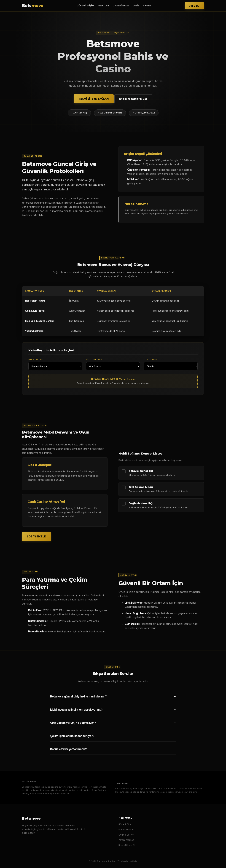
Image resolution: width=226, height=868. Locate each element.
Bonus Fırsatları (126, 830)
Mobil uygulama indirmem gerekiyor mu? (113, 710)
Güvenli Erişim (85, 6)
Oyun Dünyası (121, 6)
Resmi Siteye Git (127, 845)
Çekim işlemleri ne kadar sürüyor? (113, 736)
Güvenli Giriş (125, 824)
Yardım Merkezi (126, 840)
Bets (33, 6)
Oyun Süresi (151, 359)
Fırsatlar (103, 6)
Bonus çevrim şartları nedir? (113, 749)
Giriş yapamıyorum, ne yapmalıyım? (113, 723)
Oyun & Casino (126, 835)
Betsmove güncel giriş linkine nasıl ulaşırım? (113, 697)
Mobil (136, 6)
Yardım (147, 6)
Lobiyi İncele (36, 537)
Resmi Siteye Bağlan (94, 99)
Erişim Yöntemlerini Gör (133, 99)
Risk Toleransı (94, 359)
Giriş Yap (195, 6)
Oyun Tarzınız (36, 359)
